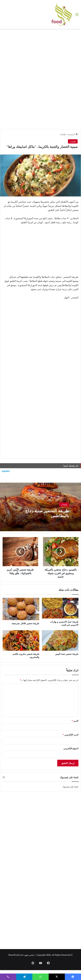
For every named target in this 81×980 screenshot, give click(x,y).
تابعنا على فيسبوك (70, 787)
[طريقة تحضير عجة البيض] (60, 641)
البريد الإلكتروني (70, 735)
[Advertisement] (40, 55)
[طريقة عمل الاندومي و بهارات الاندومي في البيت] (60, 608)
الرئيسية (73, 134)
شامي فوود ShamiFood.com (21, 955)
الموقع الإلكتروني (71, 748)
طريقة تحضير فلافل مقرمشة (25, 623)
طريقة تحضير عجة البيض (67, 654)
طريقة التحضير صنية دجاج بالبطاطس (47, 513)
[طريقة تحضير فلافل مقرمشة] (21, 609)
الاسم (75, 721)
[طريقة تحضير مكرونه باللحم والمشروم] (21, 641)
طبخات (63, 134)
